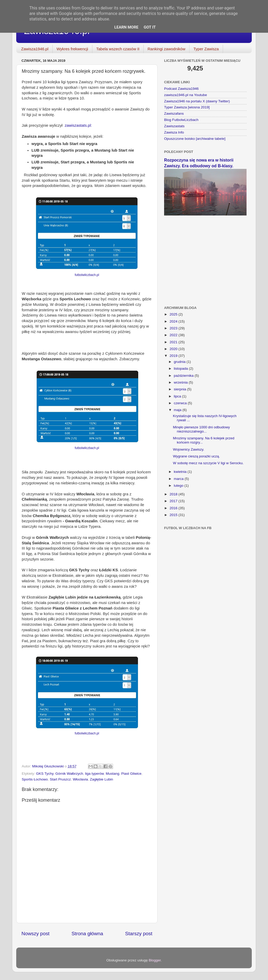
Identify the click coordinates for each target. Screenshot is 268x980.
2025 (174, 314)
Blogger (155, 960)
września (181, 382)
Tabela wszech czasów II (118, 49)
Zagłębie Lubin (101, 779)
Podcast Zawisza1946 (181, 89)
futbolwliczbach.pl (87, 275)
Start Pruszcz (60, 779)
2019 (174, 356)
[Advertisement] (205, 257)
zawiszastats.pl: (78, 125)
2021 (174, 342)
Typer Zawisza (206, 49)
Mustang (113, 774)
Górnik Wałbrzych (69, 774)
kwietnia (181, 472)
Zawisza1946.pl (35, 49)
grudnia (180, 362)
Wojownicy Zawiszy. (189, 449)
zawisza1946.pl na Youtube (186, 95)
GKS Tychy (45, 774)
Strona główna (87, 934)
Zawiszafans (174, 113)
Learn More (126, 27)
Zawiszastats (174, 126)
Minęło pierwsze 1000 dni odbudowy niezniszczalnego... (202, 429)
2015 (174, 515)
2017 (174, 501)
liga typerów (94, 774)
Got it (150, 27)
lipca (178, 396)
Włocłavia (80, 779)
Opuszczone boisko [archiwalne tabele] (195, 139)
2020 (174, 349)
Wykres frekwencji (72, 49)
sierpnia (180, 389)
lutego (179, 486)
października (184, 376)
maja (178, 410)
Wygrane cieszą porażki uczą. (196, 456)
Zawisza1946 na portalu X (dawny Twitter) (197, 101)
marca (179, 479)
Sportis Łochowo (35, 779)
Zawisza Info (174, 132)
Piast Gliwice (131, 774)
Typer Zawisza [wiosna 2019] (187, 107)
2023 (174, 328)
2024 (174, 321)
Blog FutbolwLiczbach (181, 120)
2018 (174, 494)
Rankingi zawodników (166, 49)
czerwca (181, 403)
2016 (174, 508)
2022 (174, 335)
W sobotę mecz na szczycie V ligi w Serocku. (208, 463)
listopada (181, 369)
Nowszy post (35, 934)
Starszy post (139, 934)
